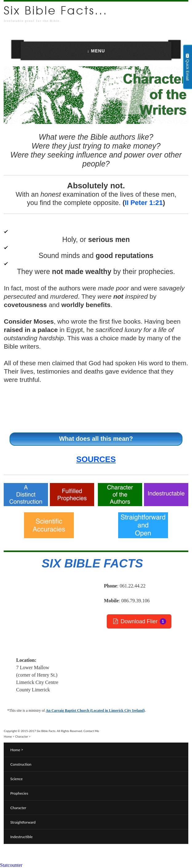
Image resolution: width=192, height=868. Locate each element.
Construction (21, 764)
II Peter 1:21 (144, 203)
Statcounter (11, 865)
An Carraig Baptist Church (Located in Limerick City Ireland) (95, 710)
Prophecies (19, 793)
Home (8, 736)
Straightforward (23, 822)
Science (16, 779)
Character (22, 736)
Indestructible (21, 837)
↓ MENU (96, 51)
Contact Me (91, 731)
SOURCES (96, 459)
